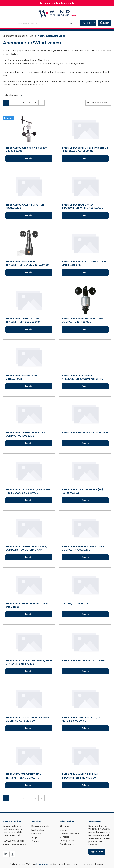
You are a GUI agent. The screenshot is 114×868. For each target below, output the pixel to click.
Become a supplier (41, 826)
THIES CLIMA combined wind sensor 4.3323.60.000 (27, 149)
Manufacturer (14, 95)
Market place (38, 830)
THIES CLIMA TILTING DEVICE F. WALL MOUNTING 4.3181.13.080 (28, 719)
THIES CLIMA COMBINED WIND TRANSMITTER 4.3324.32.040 (23, 320)
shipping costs (42, 864)
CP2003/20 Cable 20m (75, 603)
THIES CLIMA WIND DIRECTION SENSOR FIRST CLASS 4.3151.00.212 (85, 149)
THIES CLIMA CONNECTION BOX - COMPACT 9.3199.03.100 (25, 434)
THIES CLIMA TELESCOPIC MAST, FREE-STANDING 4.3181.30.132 (29, 662)
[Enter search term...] (42, 23)
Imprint (63, 830)
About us (64, 826)
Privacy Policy (67, 840)
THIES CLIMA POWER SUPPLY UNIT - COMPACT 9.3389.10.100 (83, 548)
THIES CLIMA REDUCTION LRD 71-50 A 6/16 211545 (28, 605)
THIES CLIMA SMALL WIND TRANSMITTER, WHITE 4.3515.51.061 (83, 206)
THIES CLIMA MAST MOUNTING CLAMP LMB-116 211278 (85, 263)
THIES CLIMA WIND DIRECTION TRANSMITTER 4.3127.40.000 (80, 776)
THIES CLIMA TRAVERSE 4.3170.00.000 (85, 433)
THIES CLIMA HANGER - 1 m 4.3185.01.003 (21, 377)
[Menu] (7, 23)
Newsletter (37, 834)
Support (35, 837)
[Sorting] (98, 103)
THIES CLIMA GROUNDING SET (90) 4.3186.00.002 (82, 491)
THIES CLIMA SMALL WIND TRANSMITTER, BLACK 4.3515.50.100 (27, 263)
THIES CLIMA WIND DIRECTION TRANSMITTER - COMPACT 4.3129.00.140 (23, 776)
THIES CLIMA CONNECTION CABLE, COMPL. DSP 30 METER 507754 (26, 548)
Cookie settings (68, 844)
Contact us (37, 841)
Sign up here (97, 851)
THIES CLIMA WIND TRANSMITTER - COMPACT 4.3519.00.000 (83, 320)
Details (29, 158)
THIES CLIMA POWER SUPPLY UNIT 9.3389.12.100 (26, 206)
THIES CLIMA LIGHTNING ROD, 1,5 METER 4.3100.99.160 (81, 719)
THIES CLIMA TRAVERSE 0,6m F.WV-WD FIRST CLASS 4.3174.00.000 (29, 491)
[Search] (71, 23)
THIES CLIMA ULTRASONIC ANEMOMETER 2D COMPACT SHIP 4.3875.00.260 (82, 377)
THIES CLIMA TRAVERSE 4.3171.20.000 (84, 660)
